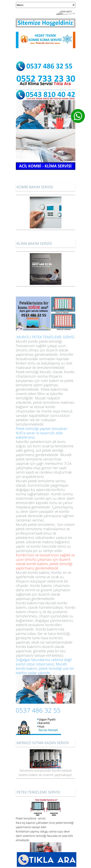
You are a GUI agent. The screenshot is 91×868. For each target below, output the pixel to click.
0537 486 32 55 (38, 710)
